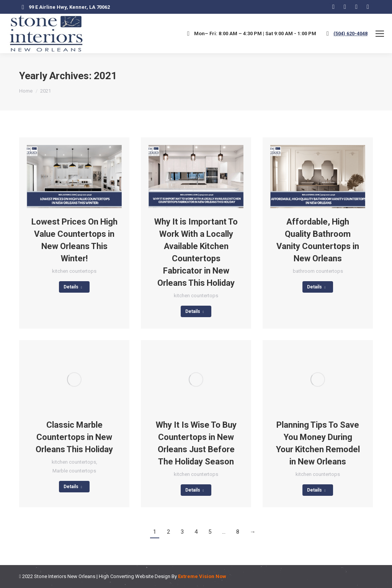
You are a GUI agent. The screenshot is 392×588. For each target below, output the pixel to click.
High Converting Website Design (135, 576)
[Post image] (74, 177)
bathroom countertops (318, 271)
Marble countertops (74, 471)
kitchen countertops (74, 271)
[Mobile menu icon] (380, 34)
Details (73, 287)
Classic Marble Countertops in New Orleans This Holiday (74, 437)
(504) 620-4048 (350, 33)
